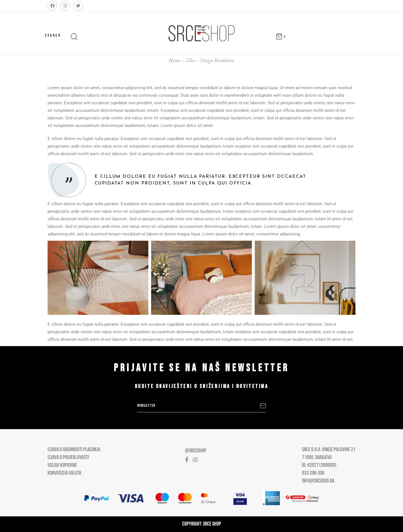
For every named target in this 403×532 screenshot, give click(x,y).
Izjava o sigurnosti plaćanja (74, 450)
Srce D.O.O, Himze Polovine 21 (329, 450)
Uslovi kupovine (62, 465)
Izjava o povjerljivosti (68, 458)
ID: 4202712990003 (319, 465)
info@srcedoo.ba (318, 481)
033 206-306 (313, 473)
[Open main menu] (201, 29)
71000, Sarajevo (317, 458)
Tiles (190, 60)
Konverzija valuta (64, 473)
